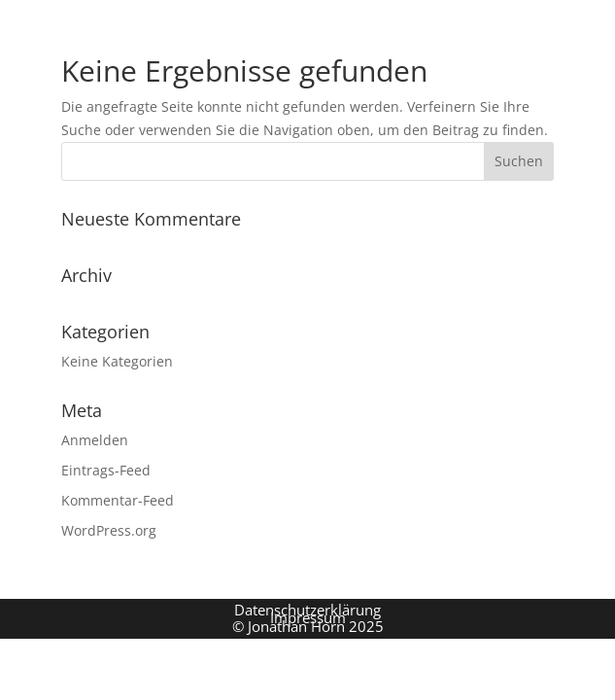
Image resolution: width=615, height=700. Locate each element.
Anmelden (95, 440)
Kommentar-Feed (118, 500)
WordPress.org (109, 530)
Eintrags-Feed (106, 470)
